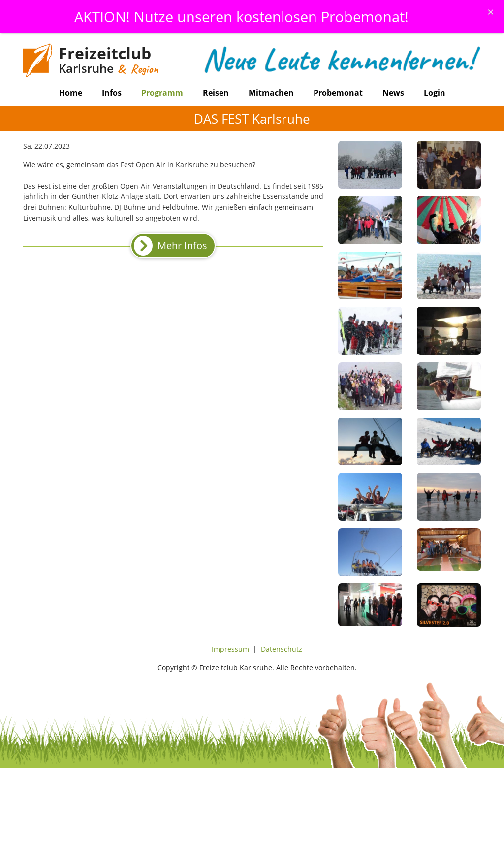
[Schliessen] (491, 12)
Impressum (230, 649)
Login (435, 93)
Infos (112, 93)
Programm (162, 93)
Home (71, 93)
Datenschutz (282, 649)
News (393, 93)
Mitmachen (271, 93)
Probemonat (338, 93)
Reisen (216, 93)
